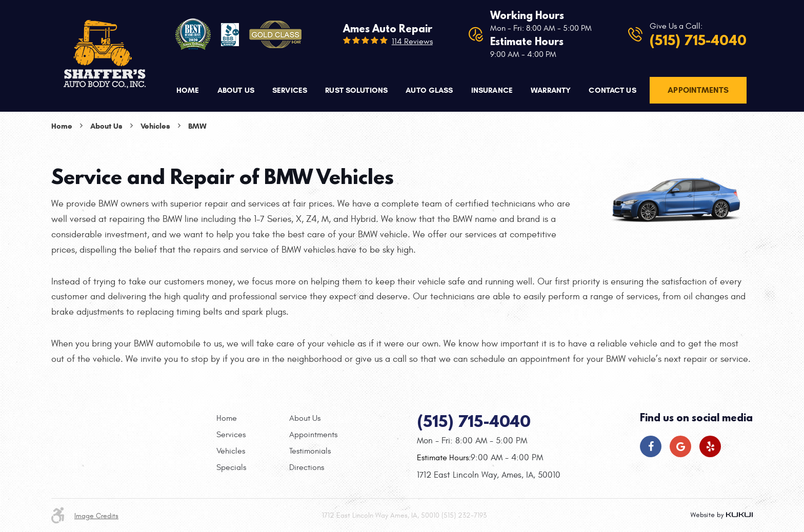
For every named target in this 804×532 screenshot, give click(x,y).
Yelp (710, 446)
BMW (197, 126)
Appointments (698, 90)
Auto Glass (429, 90)
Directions (307, 467)
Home (188, 90)
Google (680, 446)
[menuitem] (188, 90)
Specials (231, 467)
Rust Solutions (356, 90)
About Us (236, 90)
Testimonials (310, 451)
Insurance (492, 90)
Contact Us (612, 90)
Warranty (551, 90)
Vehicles (155, 126)
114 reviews (412, 42)
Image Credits (96, 516)
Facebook (651, 446)
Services (290, 90)
